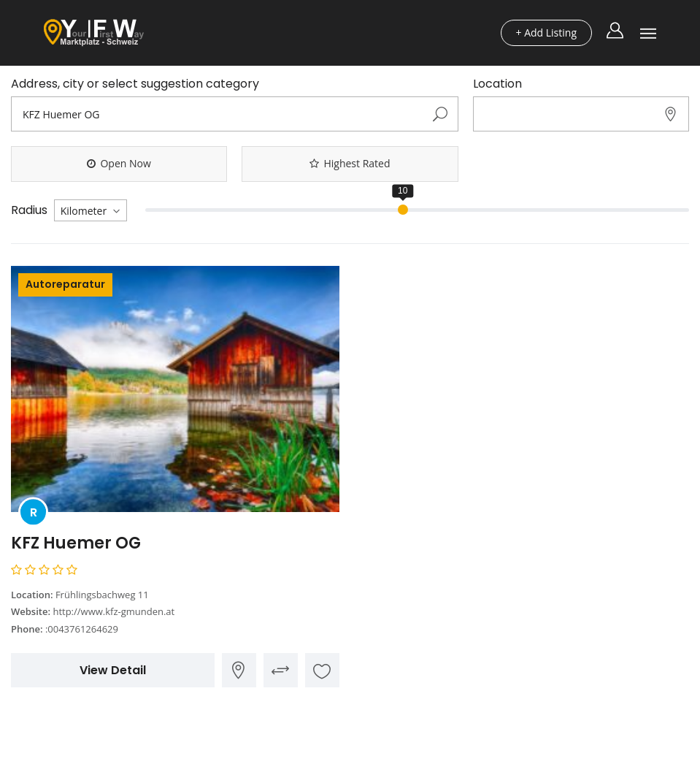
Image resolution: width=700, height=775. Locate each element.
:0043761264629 (82, 629)
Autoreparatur (65, 284)
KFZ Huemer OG (76, 543)
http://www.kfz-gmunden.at (114, 611)
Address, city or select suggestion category (135, 84)
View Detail (113, 670)
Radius (29, 210)
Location (497, 84)
